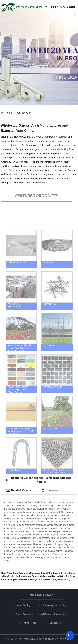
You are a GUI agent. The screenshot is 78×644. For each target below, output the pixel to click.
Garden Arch (24, 113)
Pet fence (71, 576)
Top (70, 636)
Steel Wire (6, 573)
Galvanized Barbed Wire (52, 576)
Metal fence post (9, 579)
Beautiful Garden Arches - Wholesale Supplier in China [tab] (39, 480)
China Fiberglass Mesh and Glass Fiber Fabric (36, 573)
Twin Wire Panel (27, 579)
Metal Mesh (63, 579)
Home (9, 113)
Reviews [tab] (50, 490)
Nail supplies (55, 623)
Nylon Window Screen (28, 576)
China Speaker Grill (46, 579)
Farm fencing (24, 605)
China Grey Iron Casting (55, 605)
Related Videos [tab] (19, 490)
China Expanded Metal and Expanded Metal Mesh (42, 614)
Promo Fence (30, 623)
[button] (68, 14)
